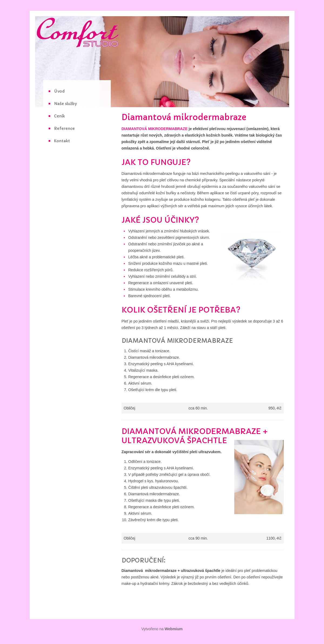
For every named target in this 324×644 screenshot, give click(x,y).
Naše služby (65, 104)
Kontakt (62, 141)
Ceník (59, 116)
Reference (64, 128)
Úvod (59, 91)
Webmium (174, 629)
